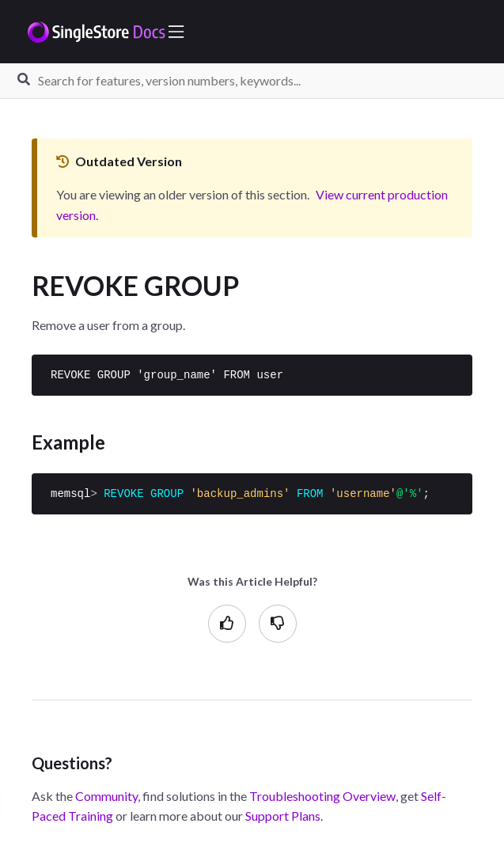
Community (106, 796)
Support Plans (283, 816)
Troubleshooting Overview (322, 796)
